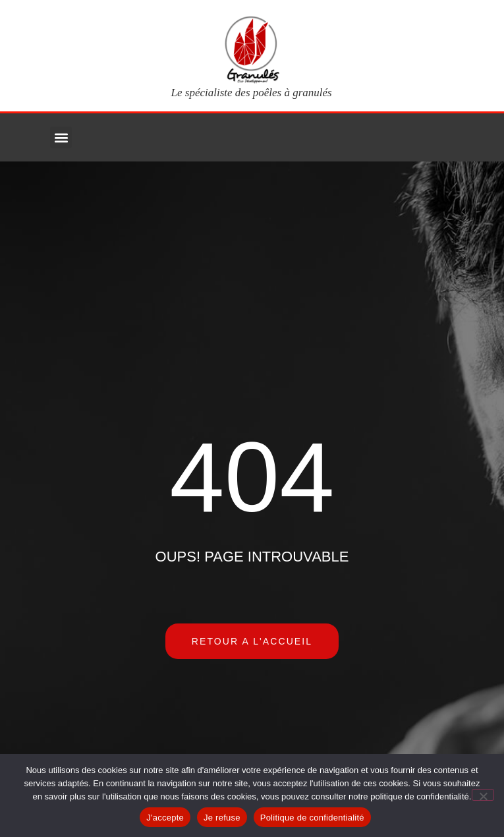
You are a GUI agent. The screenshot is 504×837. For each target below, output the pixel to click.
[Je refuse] (483, 795)
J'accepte (165, 818)
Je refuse (222, 818)
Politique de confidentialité (312, 818)
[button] (61, 137)
